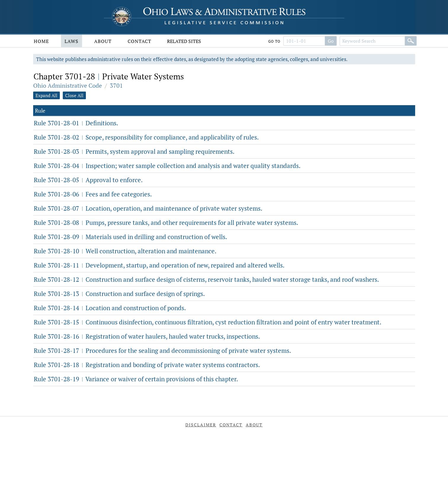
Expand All (46, 95)
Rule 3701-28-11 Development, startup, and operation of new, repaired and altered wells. (159, 265)
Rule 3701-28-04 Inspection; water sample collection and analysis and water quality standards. (167, 166)
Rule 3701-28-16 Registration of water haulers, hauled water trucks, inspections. (147, 336)
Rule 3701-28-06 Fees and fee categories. (93, 194)
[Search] (411, 41)
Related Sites (184, 41)
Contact (139, 41)
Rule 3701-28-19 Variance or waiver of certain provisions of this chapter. (136, 379)
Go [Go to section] (331, 41)
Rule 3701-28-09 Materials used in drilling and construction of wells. (130, 237)
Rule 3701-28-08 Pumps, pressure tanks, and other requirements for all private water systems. (166, 223)
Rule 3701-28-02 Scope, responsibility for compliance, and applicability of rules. (146, 137)
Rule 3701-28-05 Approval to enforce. (88, 180)
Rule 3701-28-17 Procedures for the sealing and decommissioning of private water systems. (162, 350)
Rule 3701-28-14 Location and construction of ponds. (110, 308)
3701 (116, 85)
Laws (72, 41)
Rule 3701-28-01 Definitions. (76, 123)
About (103, 41)
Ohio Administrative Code (68, 85)
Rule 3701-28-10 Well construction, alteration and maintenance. (125, 251)
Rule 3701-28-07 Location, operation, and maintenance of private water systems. (148, 208)
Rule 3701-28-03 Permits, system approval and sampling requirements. (134, 151)
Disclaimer (201, 425)
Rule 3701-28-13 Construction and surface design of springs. (119, 294)
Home (41, 41)
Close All (74, 95)
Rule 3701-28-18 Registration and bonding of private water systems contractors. (147, 365)
